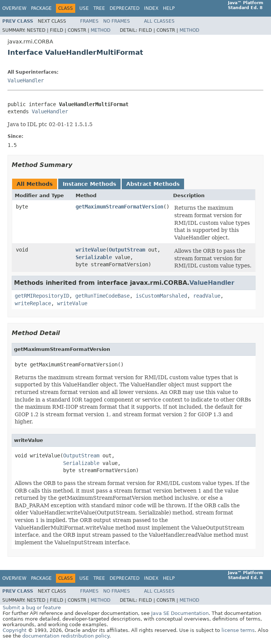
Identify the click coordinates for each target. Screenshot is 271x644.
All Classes (159, 21)
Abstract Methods (153, 184)
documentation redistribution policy (66, 636)
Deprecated (125, 8)
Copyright (15, 630)
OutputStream (127, 250)
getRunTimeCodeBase (102, 296)
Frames (89, 21)
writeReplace (33, 303)
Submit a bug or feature (32, 608)
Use (84, 8)
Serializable (94, 257)
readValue (207, 296)
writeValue (91, 250)
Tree (99, 8)
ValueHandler (26, 80)
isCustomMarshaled (161, 296)
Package (41, 8)
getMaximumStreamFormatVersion (119, 207)
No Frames (117, 21)
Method (101, 30)
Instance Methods (89, 184)
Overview (14, 8)
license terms (238, 630)
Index (151, 8)
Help (169, 8)
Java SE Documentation (180, 613)
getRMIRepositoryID (42, 296)
